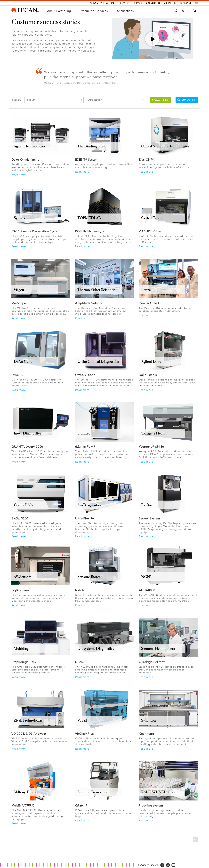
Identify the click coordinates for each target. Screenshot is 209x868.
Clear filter (160, 100)
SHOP (186, 11)
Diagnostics (170, 3)
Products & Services (94, 11)
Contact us (186, 100)
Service (125, 3)
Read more (19, 175)
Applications (125, 11)
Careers (111, 3)
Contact (138, 3)
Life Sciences (153, 3)
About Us (96, 3)
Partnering (186, 3)
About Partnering (59, 11)
